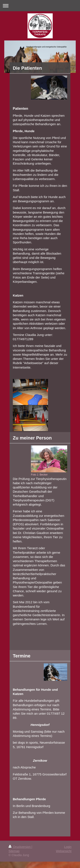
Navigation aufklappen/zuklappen (40, 6)
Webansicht (64, 851)
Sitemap (14, 851)
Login (68, 847)
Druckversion (20, 847)
